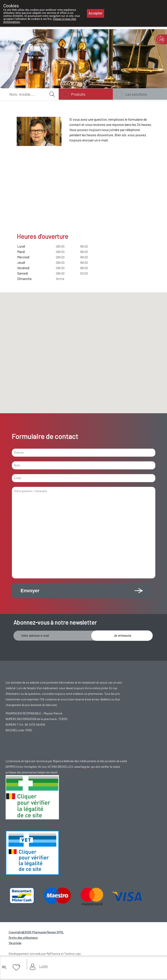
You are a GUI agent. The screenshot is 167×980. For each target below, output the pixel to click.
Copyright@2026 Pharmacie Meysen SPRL (36, 932)
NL (4, 967)
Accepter (96, 13)
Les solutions (136, 94)
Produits (78, 94)
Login (43, 966)
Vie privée (15, 943)
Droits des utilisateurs (23, 938)
